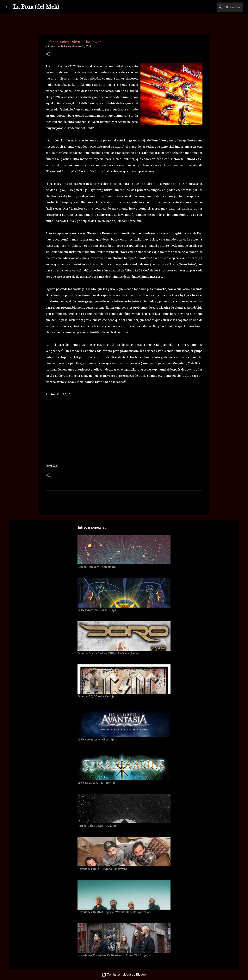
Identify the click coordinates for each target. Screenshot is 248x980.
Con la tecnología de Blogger (124, 974)
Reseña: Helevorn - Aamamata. (97, 567)
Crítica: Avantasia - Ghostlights (97, 739)
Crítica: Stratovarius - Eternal (96, 783)
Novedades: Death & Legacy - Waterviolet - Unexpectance (114, 912)
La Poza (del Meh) (36, 7)
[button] (48, 54)
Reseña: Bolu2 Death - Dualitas (97, 826)
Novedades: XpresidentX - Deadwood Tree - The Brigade (114, 955)
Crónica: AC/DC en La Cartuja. (96, 696)
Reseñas (52, 466)
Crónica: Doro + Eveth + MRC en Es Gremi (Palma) (108, 653)
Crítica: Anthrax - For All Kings (97, 610)
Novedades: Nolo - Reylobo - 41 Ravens (102, 869)
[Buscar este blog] (223, 7)
